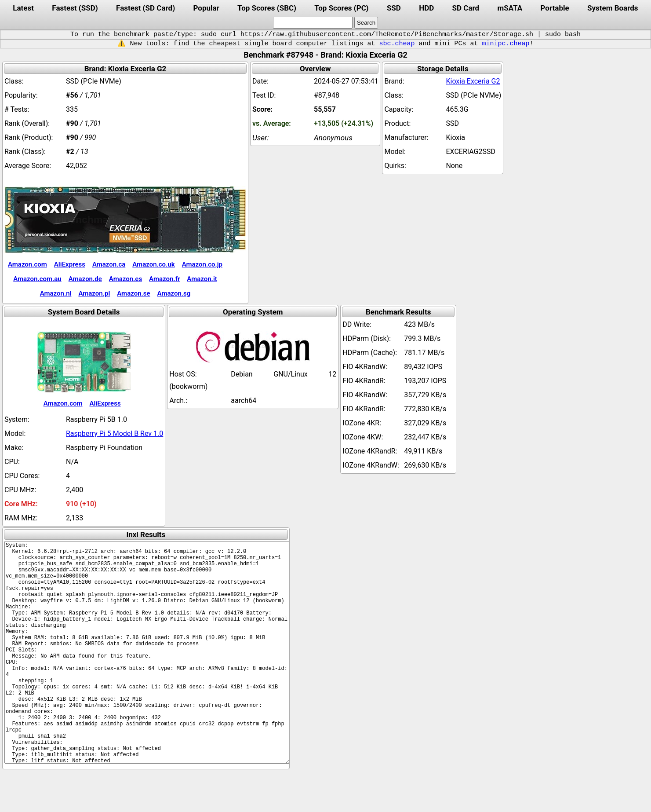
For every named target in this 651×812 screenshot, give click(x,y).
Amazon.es (125, 279)
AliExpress (70, 264)
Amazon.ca (109, 264)
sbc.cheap (397, 44)
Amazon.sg (174, 293)
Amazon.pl (94, 293)
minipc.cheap (506, 44)
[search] (313, 23)
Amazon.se (133, 293)
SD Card (466, 8)
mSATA (510, 8)
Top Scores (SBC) (267, 8)
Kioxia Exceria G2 (473, 81)
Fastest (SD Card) (145, 8)
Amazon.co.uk (153, 264)
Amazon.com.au (37, 279)
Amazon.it (202, 279)
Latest (23, 8)
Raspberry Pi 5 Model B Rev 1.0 (115, 433)
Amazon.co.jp (202, 264)
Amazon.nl (56, 293)
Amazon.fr (164, 279)
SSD (394, 8)
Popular (206, 8)
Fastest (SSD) (75, 8)
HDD (426, 8)
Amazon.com (27, 264)
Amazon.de (85, 279)
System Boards (613, 8)
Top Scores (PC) (341, 8)
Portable (555, 8)
